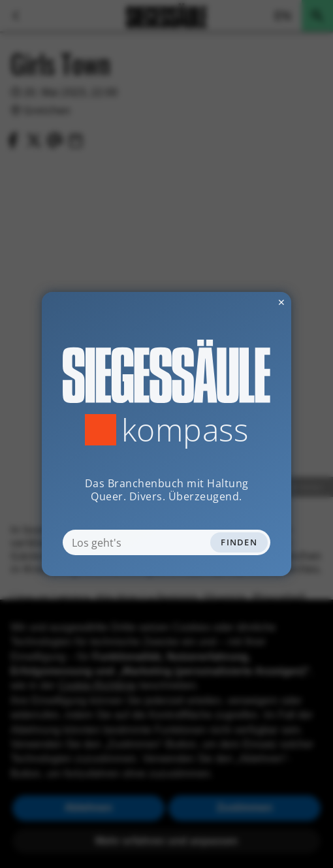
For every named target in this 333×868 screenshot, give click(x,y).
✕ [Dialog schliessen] (249, 302)
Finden (239, 542)
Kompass (185, 430)
